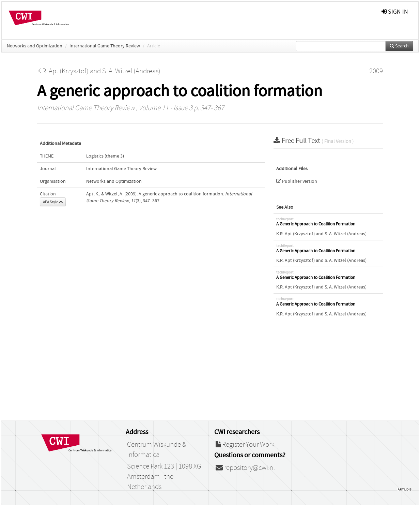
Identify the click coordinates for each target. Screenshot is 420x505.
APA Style (53, 202)
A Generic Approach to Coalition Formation (316, 224)
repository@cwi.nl (245, 468)
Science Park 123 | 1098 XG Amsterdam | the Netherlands (164, 477)
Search (399, 46)
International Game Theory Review (105, 46)
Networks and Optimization (35, 46)
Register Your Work (245, 445)
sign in (395, 12)
